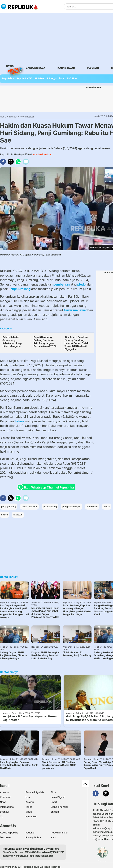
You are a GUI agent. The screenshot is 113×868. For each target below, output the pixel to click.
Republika (8, 78)
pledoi (82, 284)
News (10, 67)
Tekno (29, 807)
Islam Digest (58, 797)
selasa (5, 515)
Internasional (7, 807)
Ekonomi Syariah (35, 792)
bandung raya (35, 68)
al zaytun (18, 515)
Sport (54, 802)
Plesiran (93, 68)
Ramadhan (31, 816)
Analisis (30, 802)
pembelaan (62, 284)
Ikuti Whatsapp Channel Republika (46, 487)
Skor (53, 792)
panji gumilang (9, 506)
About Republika (9, 833)
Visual (29, 812)
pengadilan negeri (72, 506)
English (55, 812)
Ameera (4, 792)
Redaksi (30, 833)
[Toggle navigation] (4, 6)
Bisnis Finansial (59, 807)
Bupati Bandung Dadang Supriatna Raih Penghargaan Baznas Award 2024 (45, 342)
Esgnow (5, 812)
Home (3, 117)
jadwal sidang (50, 506)
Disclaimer (6, 837)
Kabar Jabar (66, 68)
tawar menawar (75, 310)
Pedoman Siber (59, 833)
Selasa (19, 421)
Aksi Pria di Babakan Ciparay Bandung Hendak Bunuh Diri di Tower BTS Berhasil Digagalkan (77, 343)
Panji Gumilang (19, 289)
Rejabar (13, 117)
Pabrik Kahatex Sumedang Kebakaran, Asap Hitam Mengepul (12, 342)
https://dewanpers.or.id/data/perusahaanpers (28, 856)
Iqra (28, 797)
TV (2, 816)
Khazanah (5, 797)
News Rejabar (27, 117)
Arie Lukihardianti (43, 154)
